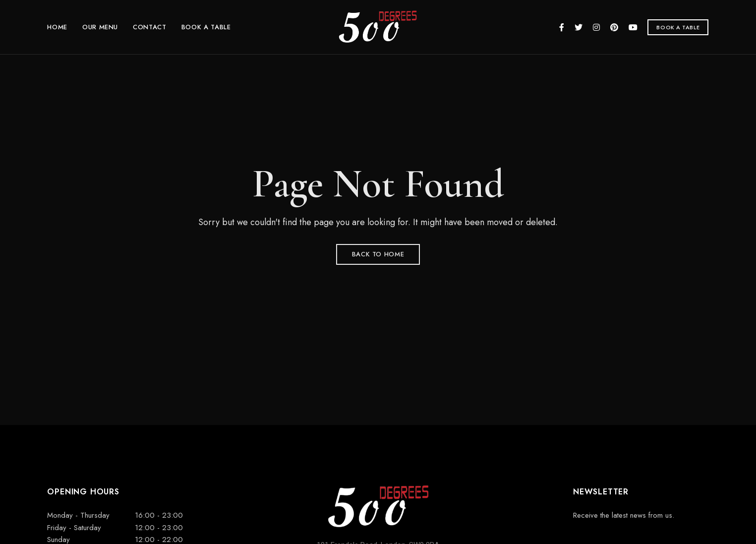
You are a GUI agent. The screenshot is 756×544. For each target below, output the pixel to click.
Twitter (579, 27)
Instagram (596, 27)
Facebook (562, 27)
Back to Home (378, 254)
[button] (678, 27)
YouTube (633, 27)
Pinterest (614, 27)
